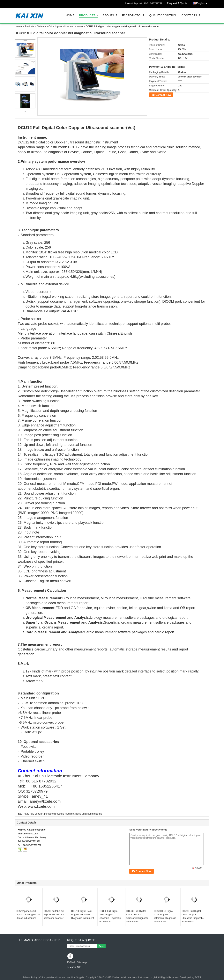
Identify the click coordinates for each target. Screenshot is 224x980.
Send (101, 946)
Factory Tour (133, 15)
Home (70, 15)
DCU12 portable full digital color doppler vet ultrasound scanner (28, 915)
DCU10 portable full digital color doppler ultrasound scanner (54, 915)
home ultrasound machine (89, 814)
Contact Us (191, 15)
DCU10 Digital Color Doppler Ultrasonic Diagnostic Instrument (82, 915)
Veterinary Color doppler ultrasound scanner (60, 26)
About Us (110, 15)
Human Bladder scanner (40, 940)
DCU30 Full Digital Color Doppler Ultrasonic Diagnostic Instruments (137, 916)
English (203, 3)
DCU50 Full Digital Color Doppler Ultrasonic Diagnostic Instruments (110, 916)
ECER (198, 977)
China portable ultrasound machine (57, 977)
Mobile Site (74, 967)
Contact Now (163, 95)
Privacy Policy (30, 977)
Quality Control (163, 15)
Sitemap (82, 962)
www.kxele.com (41, 806)
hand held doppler (33, 814)
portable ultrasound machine (59, 814)
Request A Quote (177, 3)
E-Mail (71, 962)
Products (87, 15)
